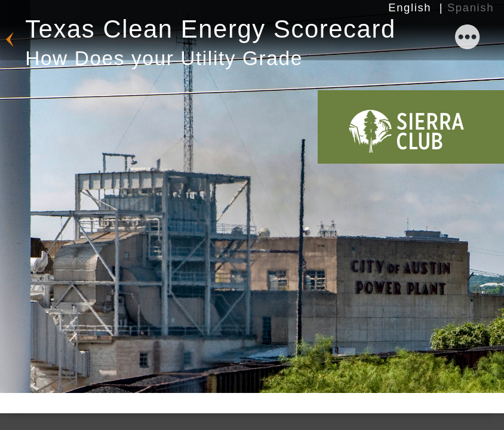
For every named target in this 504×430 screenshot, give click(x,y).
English (410, 7)
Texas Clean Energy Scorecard (210, 42)
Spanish (471, 7)
